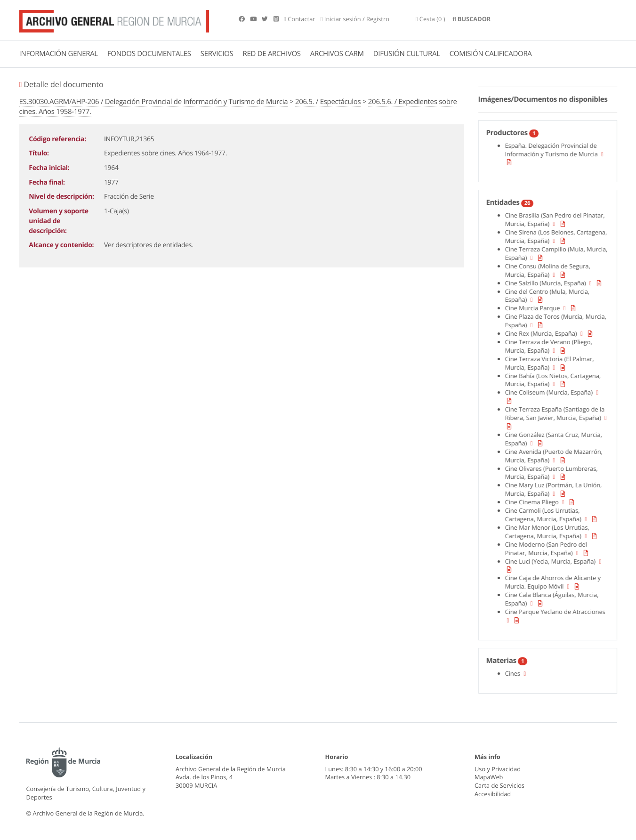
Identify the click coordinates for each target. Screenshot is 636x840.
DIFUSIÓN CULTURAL (407, 54)
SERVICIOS (217, 54)
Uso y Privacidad (498, 769)
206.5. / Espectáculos (328, 102)
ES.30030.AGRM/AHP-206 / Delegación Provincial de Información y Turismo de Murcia (154, 102)
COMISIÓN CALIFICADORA (491, 54)
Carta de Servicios (499, 785)
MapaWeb (489, 777)
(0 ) (431, 19)
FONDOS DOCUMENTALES (149, 54)
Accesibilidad (493, 794)
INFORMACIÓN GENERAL (59, 54)
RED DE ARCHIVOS (272, 54)
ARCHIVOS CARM (337, 54)
